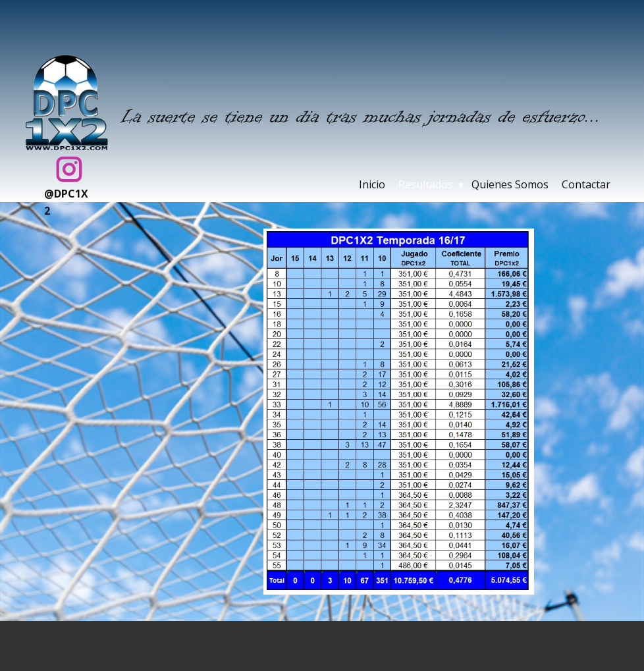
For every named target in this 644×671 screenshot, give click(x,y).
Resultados (426, 184)
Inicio (372, 184)
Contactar (586, 184)
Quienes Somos (510, 184)
